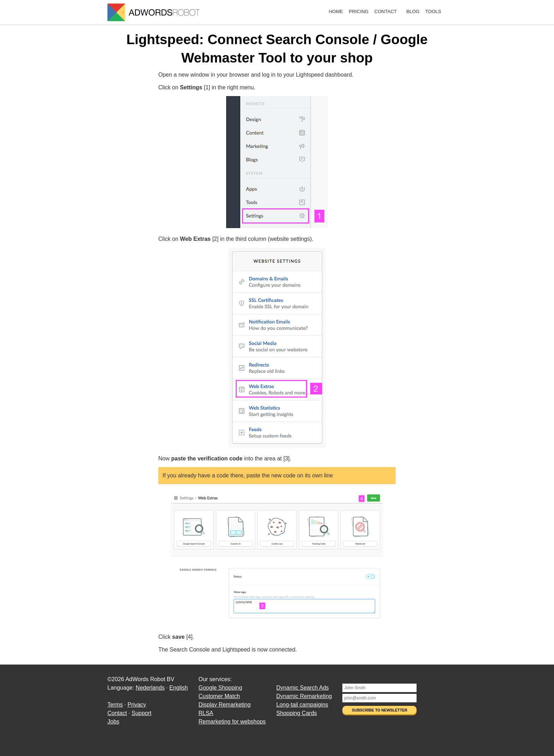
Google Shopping (220, 688)
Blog (413, 11)
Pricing (359, 11)
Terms (115, 705)
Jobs (113, 722)
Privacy (137, 705)
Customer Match (219, 696)
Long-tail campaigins (302, 705)
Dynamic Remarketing (304, 696)
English (178, 688)
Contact (386, 11)
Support (141, 713)
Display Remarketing (225, 705)
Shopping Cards (297, 713)
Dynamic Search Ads (303, 688)
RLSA (206, 713)
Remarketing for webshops (232, 722)
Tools (433, 11)
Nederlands (150, 688)
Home (336, 11)
